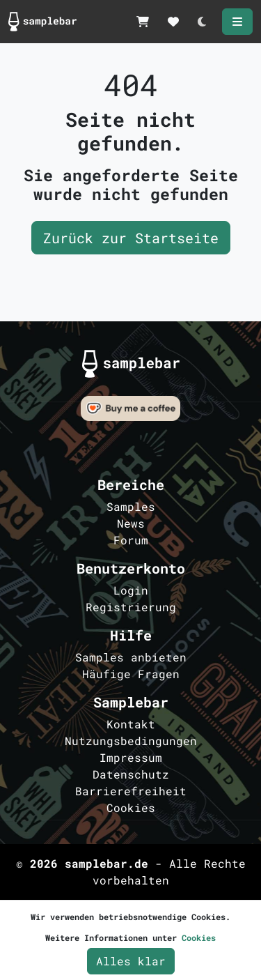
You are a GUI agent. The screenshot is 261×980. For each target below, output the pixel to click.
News (131, 523)
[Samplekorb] (143, 22)
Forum (131, 540)
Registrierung (131, 607)
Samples (131, 506)
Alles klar (131, 961)
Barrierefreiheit (131, 791)
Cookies (131, 807)
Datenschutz (131, 774)
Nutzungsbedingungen (131, 741)
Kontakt (131, 724)
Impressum (131, 757)
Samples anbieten (131, 657)
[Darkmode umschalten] (202, 22)
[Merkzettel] (173, 22)
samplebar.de (106, 863)
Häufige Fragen (131, 674)
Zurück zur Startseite (131, 238)
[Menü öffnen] (237, 22)
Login (131, 590)
